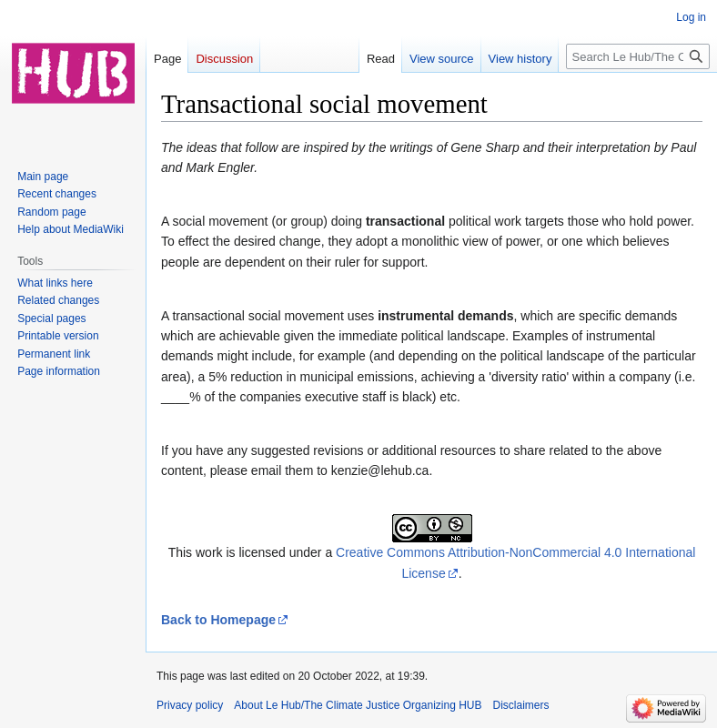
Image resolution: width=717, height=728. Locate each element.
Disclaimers (521, 705)
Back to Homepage (218, 620)
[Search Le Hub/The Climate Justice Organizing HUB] (638, 56)
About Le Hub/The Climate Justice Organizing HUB (358, 705)
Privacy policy (190, 705)
